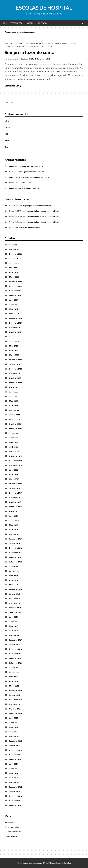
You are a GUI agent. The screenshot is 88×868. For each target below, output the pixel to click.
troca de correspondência (42, 46)
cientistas (8, 43)
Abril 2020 (13, 474)
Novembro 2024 (16, 291)
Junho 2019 (14, 520)
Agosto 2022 (14, 387)
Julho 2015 (14, 718)
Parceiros (30, 23)
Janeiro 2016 (14, 695)
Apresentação (16, 23)
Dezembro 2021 (16, 419)
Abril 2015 (13, 732)
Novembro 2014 (16, 755)
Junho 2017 (14, 621)
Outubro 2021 (15, 424)
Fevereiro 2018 (15, 589)
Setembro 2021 (15, 428)
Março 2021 (14, 451)
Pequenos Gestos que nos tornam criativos (26, 172)
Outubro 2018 (15, 557)
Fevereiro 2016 (15, 690)
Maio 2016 (13, 677)
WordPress (44, 863)
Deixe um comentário (43, 59)
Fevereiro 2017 (15, 640)
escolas (15, 59)
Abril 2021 (13, 447)
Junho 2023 (14, 341)
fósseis (36, 43)
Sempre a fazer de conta (30, 52)
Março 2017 (14, 635)
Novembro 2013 (16, 801)
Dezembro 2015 (16, 700)
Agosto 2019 (14, 511)
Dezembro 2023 (16, 323)
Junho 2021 (14, 438)
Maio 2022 (13, 401)
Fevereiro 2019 (15, 539)
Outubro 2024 (15, 295)
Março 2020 (14, 479)
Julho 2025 (14, 258)
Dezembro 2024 (16, 286)
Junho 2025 (14, 263)
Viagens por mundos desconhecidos (37, 205)
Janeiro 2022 (14, 415)
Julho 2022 (14, 392)
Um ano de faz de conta (31, 227)
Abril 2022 (13, 406)
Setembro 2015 (15, 713)
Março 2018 (14, 585)
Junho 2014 (14, 768)
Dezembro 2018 (16, 548)
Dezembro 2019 (16, 493)
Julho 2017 (14, 617)
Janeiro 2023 (14, 364)
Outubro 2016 (15, 658)
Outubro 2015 (15, 709)
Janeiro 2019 (14, 543)
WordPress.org (11, 836)
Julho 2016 (14, 667)
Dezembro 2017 (16, 598)
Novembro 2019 (16, 497)
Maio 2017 (13, 626)
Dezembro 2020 (16, 461)
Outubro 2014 (15, 759)
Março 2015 (14, 736)
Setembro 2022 (15, 383)
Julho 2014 (14, 764)
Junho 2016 (14, 672)
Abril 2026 (13, 245)
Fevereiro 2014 (15, 787)
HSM (7, 140)
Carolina (67, 863)
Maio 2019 (13, 525)
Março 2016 (14, 686)
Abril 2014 (13, 778)
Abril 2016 (13, 681)
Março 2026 (14, 249)
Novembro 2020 (16, 465)
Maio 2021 (13, 442)
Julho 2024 (14, 300)
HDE (6, 134)
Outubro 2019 (15, 502)
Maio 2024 (13, 309)
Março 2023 (14, 355)
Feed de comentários (13, 832)
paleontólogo (66, 43)
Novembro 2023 (16, 327)
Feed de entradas (12, 827)
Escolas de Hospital (44, 8)
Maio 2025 (13, 268)
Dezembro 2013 (16, 796)
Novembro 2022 (16, 373)
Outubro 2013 (15, 805)
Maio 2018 (13, 576)
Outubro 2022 (15, 378)
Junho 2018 (14, 571)
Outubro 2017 (15, 608)
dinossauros (17, 43)
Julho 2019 (14, 516)
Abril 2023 (13, 350)
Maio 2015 (13, 727)
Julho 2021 (14, 433)
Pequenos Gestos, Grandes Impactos (24, 188)
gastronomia (44, 43)
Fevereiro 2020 (15, 484)
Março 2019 (14, 534)
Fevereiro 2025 (15, 281)
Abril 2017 (13, 631)
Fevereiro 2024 (15, 318)
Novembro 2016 (16, 654)
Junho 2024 (14, 304)
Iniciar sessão (10, 822)
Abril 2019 (13, 530)
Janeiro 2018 (14, 594)
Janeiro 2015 (14, 746)
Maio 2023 (13, 346)
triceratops (28, 46)
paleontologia (55, 43)
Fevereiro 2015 (15, 741)
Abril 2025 (13, 272)
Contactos (42, 23)
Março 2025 (14, 277)
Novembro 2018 (16, 553)
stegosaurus (18, 46)
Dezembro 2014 (16, 750)
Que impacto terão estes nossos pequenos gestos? (29, 177)
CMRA (7, 127)
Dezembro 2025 (16, 254)
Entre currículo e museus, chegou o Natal (42, 211)
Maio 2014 (13, 773)
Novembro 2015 (16, 704)
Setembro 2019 (15, 507)
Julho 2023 (14, 337)
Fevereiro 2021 (15, 456)
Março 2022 (14, 410)
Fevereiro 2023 (15, 360)
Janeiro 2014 (14, 791)
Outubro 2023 (15, 332)
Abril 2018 (13, 580)
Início (4, 23)
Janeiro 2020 (14, 488)
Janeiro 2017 (14, 644)
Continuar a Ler (13, 86)
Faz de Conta (28, 43)
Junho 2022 (14, 396)
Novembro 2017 (16, 603)
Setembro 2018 (15, 562)
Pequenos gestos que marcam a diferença (26, 166)
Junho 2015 (14, 723)
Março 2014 (14, 782)
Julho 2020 (14, 470)
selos (11, 46)
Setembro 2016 (15, 663)
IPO (6, 147)
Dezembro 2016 (16, 649)
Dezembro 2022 (16, 369)
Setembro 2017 (15, 612)
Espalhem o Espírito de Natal (21, 183)
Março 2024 (14, 314)
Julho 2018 (14, 566)
